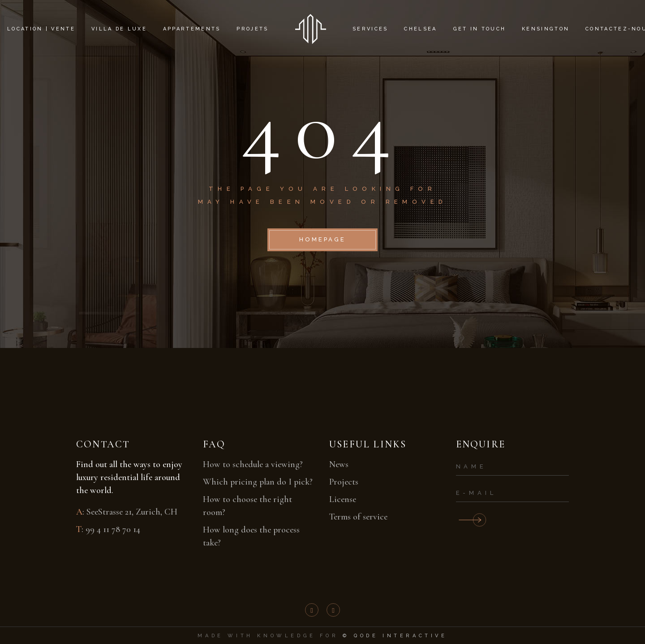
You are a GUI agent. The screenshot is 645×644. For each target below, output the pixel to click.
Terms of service (358, 517)
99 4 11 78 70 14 (113, 529)
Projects (344, 482)
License (343, 499)
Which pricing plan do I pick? (258, 482)
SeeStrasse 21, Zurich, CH (132, 512)
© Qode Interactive (395, 636)
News (339, 464)
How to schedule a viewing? (253, 464)
